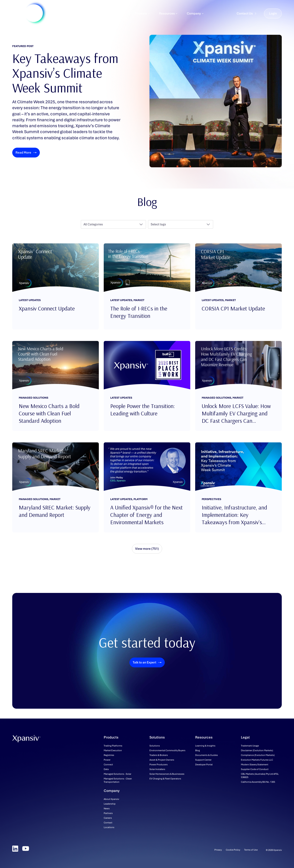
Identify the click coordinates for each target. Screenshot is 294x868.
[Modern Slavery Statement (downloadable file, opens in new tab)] (255, 765)
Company (195, 17)
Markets (142, 17)
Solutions (118, 17)
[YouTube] (26, 849)
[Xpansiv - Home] (26, 17)
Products (92, 17)
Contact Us (246, 17)
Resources (168, 17)
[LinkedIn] (15, 849)
